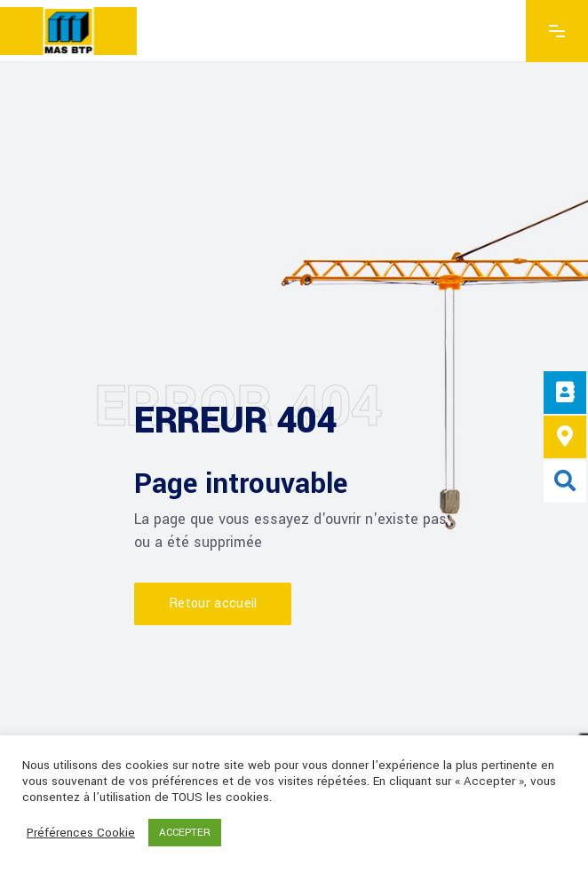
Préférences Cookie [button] (81, 833)
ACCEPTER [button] (185, 833)
